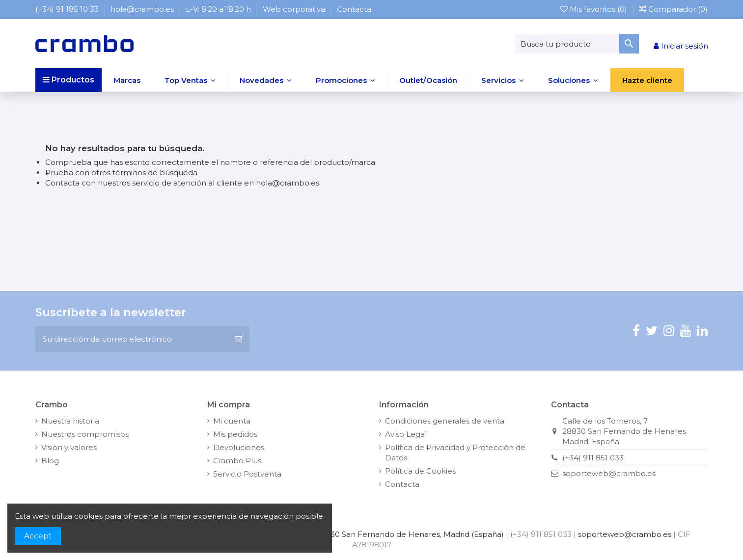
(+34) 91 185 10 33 (68, 9)
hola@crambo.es (143, 9)
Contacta (354, 9)
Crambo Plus (237, 461)
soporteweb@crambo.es (609, 473)
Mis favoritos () (595, 9)
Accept (38, 536)
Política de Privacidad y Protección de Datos (455, 453)
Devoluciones (239, 447)
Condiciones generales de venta (445, 421)
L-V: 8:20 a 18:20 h (219, 9)
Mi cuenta (232, 421)
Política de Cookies (420, 471)
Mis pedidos (235, 434)
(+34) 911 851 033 (593, 458)
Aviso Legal (406, 434)
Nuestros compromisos (85, 434)
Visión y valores (69, 447)
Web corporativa (295, 9)
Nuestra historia (70, 421)
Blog (50, 461)
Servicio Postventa (247, 474)
